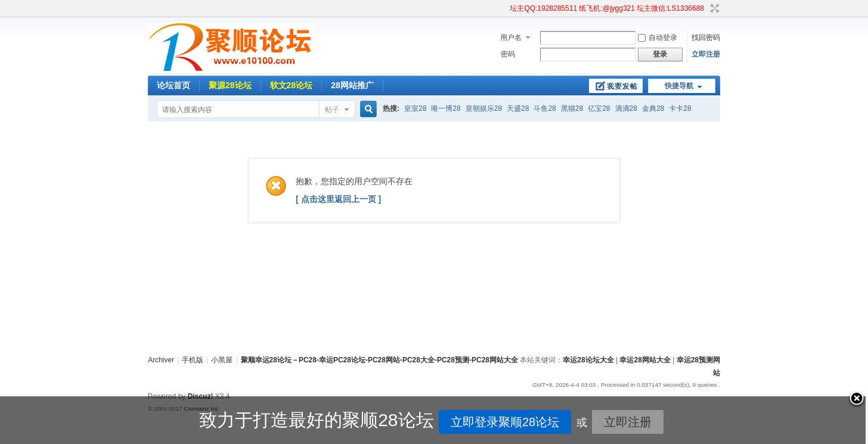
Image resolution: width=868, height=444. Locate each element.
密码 (508, 54)
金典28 (653, 108)
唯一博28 (446, 108)
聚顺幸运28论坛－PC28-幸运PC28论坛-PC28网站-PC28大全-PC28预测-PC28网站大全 (379, 360)
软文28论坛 (292, 85)
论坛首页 (173, 85)
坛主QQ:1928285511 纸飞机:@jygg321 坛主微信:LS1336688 (607, 8)
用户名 (511, 38)
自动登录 (658, 38)
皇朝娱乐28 (484, 108)
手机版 (193, 360)
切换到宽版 (713, 8)
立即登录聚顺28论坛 (460, 422)
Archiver (161, 360)
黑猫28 (572, 108)
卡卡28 (680, 108)
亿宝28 (599, 108)
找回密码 (706, 38)
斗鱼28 (545, 108)
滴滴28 (626, 108)
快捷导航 (679, 86)
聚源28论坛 (230, 85)
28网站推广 (352, 85)
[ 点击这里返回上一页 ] (338, 199)
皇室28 (415, 108)
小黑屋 (222, 360)
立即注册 (706, 54)
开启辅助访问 (504, 8)
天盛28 (518, 108)
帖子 (332, 110)
